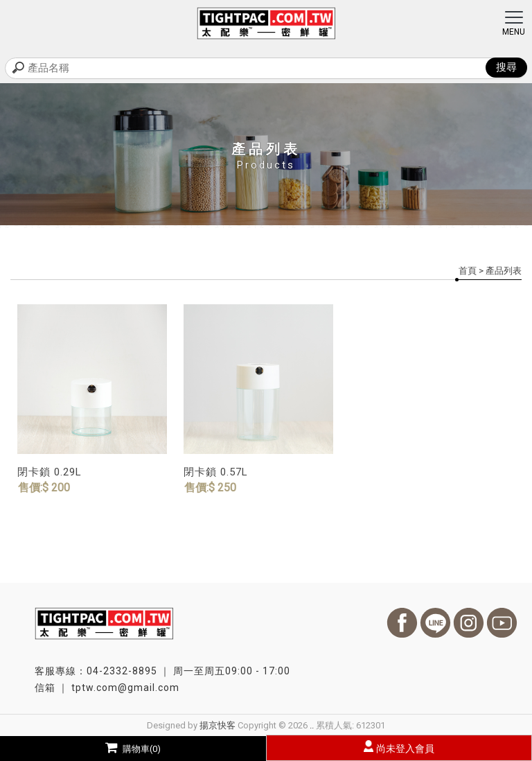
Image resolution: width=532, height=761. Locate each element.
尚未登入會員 (405, 749)
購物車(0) (133, 749)
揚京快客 (218, 725)
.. (312, 725)
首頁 (468, 271)
